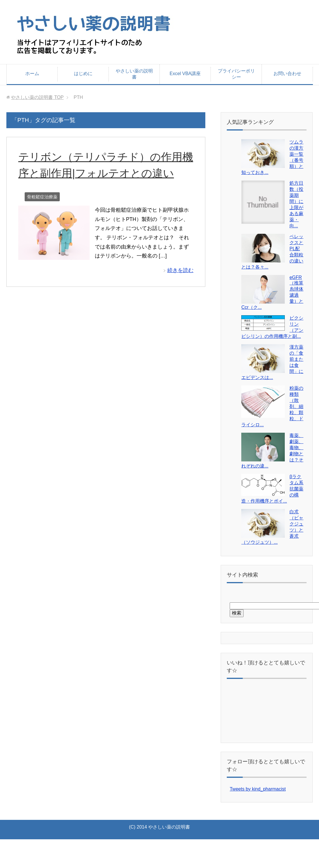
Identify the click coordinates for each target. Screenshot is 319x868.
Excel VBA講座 (185, 74)
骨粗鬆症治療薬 (42, 197)
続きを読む (180, 270)
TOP (37, 97)
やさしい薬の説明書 (134, 74)
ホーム (32, 74)
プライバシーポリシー (236, 74)
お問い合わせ (287, 74)
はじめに (83, 74)
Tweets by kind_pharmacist (258, 789)
